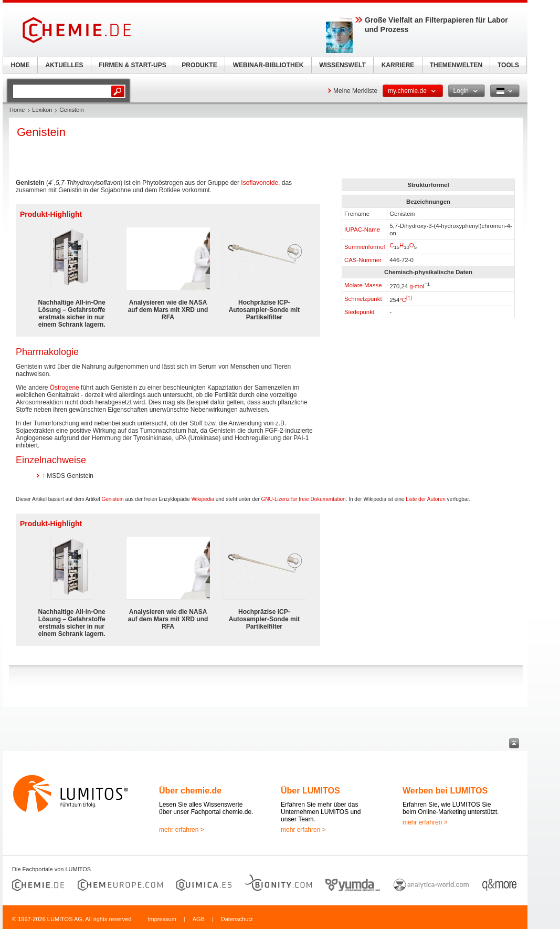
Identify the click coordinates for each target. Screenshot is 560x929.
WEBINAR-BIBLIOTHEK (268, 65)
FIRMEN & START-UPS (132, 65)
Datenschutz (237, 919)
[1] (409, 298)
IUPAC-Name (362, 229)
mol (419, 286)
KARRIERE (398, 65)
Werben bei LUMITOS (445, 791)
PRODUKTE (199, 65)
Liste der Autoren (426, 499)
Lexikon (42, 110)
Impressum (162, 919)
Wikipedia (203, 499)
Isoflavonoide (260, 183)
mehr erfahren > (182, 830)
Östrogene (65, 388)
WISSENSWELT (342, 65)
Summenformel (364, 247)
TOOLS (508, 65)
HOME (20, 65)
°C (403, 300)
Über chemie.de (190, 791)
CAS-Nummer (363, 260)
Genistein (112, 499)
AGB (199, 919)
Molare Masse (363, 285)
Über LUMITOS (310, 791)
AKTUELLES (65, 65)
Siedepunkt (359, 312)
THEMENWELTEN (456, 65)
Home (17, 110)
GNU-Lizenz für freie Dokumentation (304, 499)
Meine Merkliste (355, 91)
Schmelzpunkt (363, 299)
